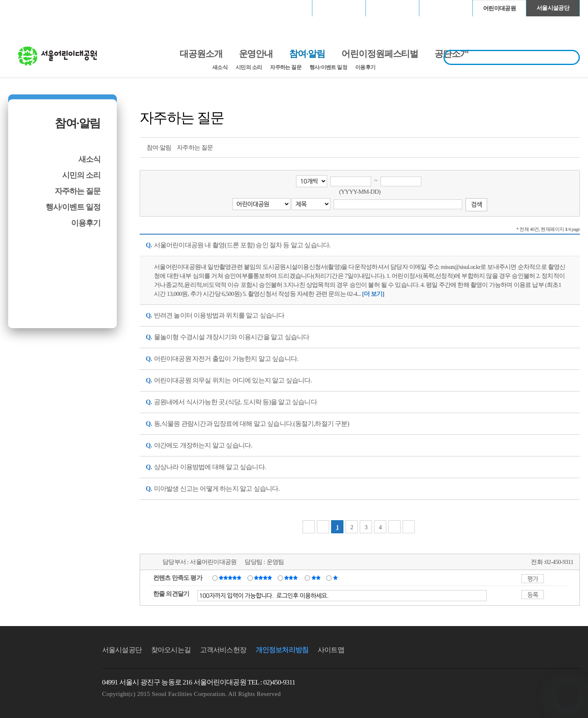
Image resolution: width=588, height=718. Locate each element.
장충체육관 (339, 8)
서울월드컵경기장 (285, 8)
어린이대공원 (499, 8)
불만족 (317, 577)
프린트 (513, 147)
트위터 (528, 147)
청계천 (446, 8)
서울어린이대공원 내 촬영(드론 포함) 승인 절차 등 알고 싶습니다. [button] (238, 245)
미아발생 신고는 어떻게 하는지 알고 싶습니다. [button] (213, 489)
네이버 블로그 (558, 147)
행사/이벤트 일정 (328, 67)
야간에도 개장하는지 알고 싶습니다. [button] (199, 445)
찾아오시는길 (171, 650)
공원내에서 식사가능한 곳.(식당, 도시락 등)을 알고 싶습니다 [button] (231, 402)
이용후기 (365, 67)
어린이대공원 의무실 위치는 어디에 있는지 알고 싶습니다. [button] (229, 380)
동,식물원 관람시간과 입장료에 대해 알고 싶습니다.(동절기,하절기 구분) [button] (247, 424)
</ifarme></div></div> (568, 696)
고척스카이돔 (392, 8)
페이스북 (543, 147)
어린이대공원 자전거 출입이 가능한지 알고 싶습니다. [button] (222, 359)
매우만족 (231, 577)
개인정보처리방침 (282, 650)
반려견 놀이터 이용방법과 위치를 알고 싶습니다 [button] (215, 315)
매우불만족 (336, 577)
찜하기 (573, 147)
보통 (292, 577)
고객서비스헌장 (223, 650)
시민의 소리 (249, 67)
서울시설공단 (553, 8)
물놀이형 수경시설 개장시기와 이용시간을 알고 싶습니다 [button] (227, 337)
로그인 (30, 8)
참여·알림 (78, 123)
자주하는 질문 (286, 67)
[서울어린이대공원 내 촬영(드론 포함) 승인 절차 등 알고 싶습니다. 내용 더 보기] (373, 294)
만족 (264, 577)
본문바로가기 (26, 0)
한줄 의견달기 (171, 594)
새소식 (220, 67)
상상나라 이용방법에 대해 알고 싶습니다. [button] (206, 467)
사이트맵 (331, 650)
